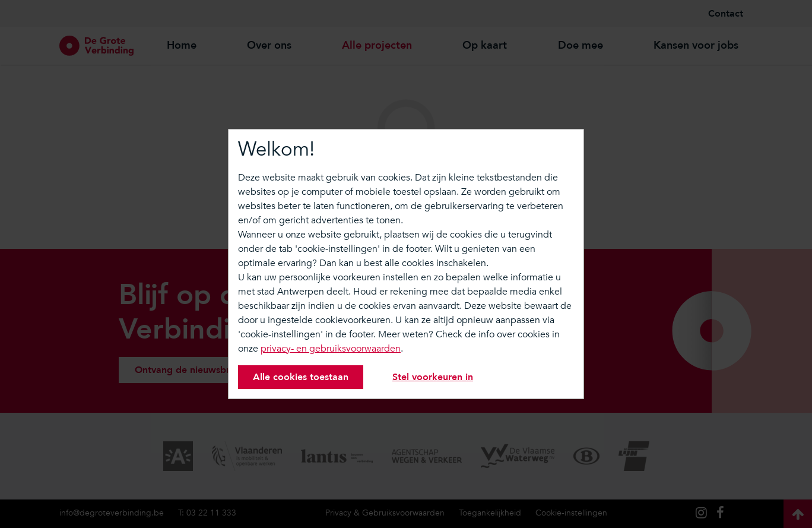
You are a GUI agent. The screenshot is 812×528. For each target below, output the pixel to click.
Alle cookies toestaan (301, 377)
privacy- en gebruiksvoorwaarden (331, 349)
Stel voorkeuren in (433, 377)
